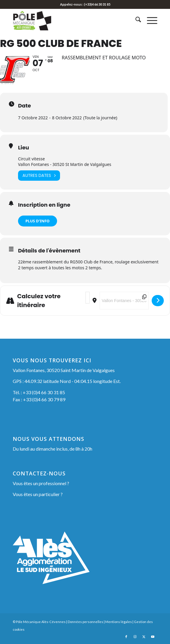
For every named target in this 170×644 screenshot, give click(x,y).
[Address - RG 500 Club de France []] (88, 298)
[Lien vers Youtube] (153, 637)
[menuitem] (135, 20)
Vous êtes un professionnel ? (41, 483)
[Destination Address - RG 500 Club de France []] (124, 301)
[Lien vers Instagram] (135, 637)
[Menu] (149, 20)
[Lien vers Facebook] (126, 637)
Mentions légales (119, 622)
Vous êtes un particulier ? (38, 494)
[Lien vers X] (144, 637)
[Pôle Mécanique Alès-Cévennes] (71, 20)
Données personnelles (85, 622)
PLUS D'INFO (38, 221)
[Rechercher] (135, 20)
